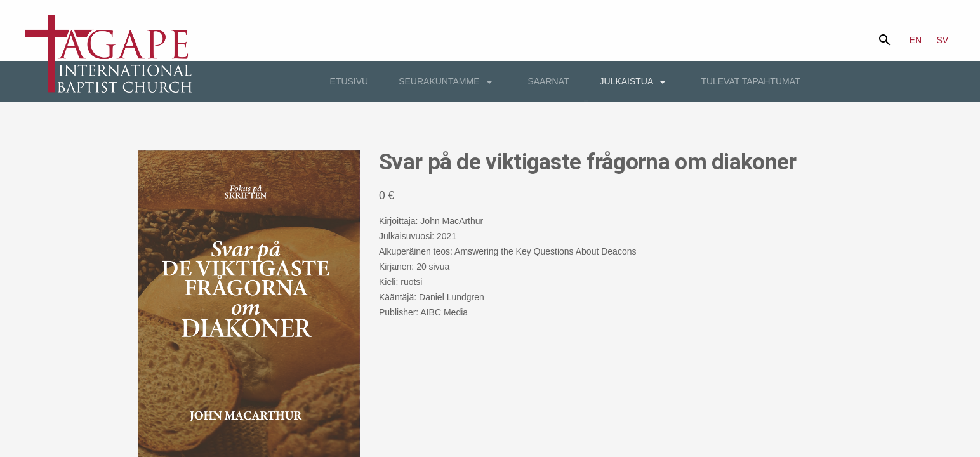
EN (916, 40)
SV (943, 40)
